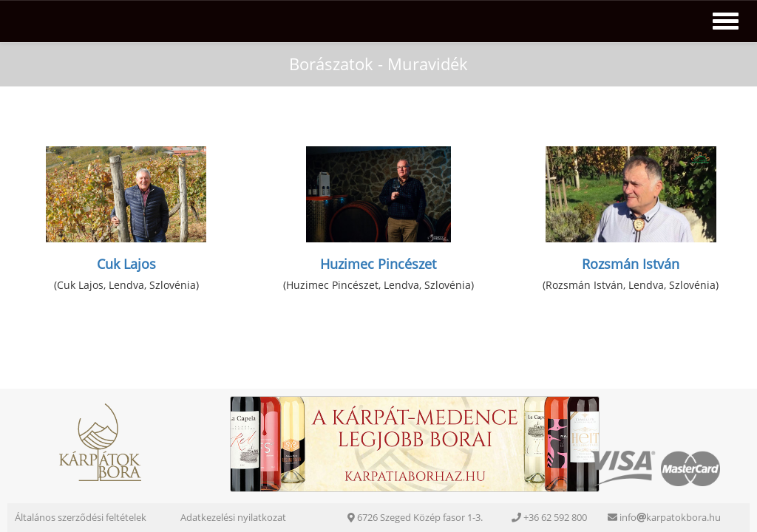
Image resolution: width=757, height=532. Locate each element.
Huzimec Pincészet (378, 264)
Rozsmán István (631, 264)
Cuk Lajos (126, 264)
